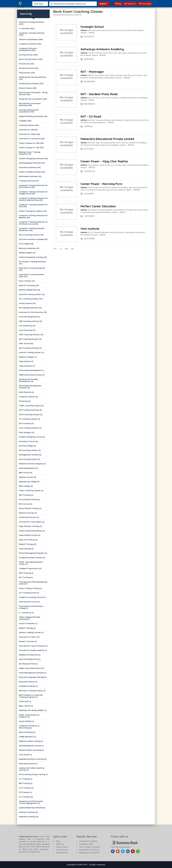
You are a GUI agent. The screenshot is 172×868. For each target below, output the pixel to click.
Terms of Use (62, 850)
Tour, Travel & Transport (90, 847)
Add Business (62, 853)
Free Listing (145, 4)
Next (66, 249)
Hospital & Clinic (86, 844)
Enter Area (39, 4)
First (55, 249)
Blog (118, 4)
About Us (130, 4)
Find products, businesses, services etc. (70, 4)
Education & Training (88, 841)
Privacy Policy (62, 847)
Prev (61, 249)
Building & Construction (90, 853)
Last (72, 249)
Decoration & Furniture (89, 850)
